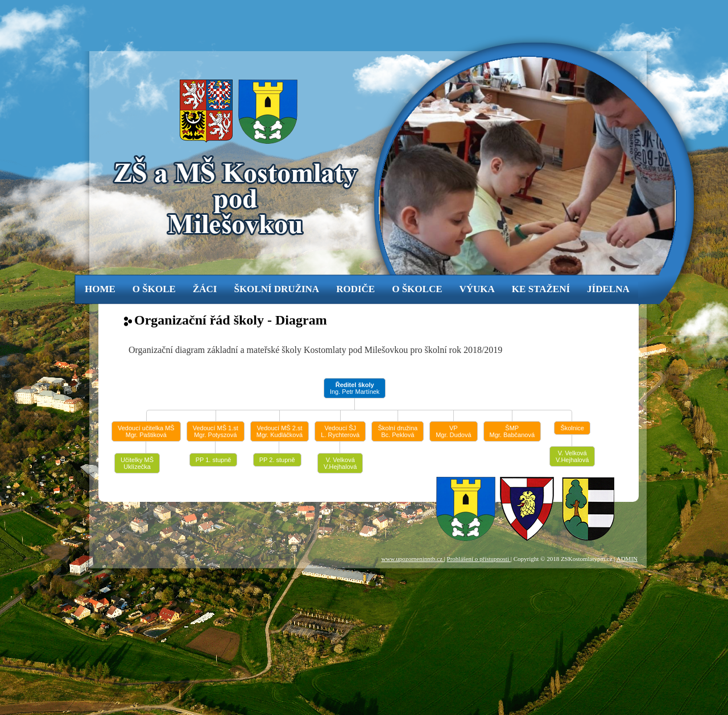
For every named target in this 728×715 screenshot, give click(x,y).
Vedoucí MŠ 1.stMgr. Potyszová (216, 431)
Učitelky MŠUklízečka (137, 463)
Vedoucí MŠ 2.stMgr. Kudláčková (280, 431)
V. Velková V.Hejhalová (340, 463)
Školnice (572, 428)
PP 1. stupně (214, 460)
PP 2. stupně (277, 460)
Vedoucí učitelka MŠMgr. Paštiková (146, 431)
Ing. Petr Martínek (355, 388)
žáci (205, 289)
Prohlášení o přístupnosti (479, 559)
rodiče (355, 289)
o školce (417, 289)
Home (100, 289)
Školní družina (276, 289)
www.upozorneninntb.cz (412, 559)
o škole (154, 289)
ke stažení (541, 289)
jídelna (608, 289)
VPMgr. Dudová (453, 431)
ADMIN (627, 559)
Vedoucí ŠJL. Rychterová (340, 431)
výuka (477, 289)
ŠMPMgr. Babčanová (512, 431)
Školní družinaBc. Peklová (398, 431)
